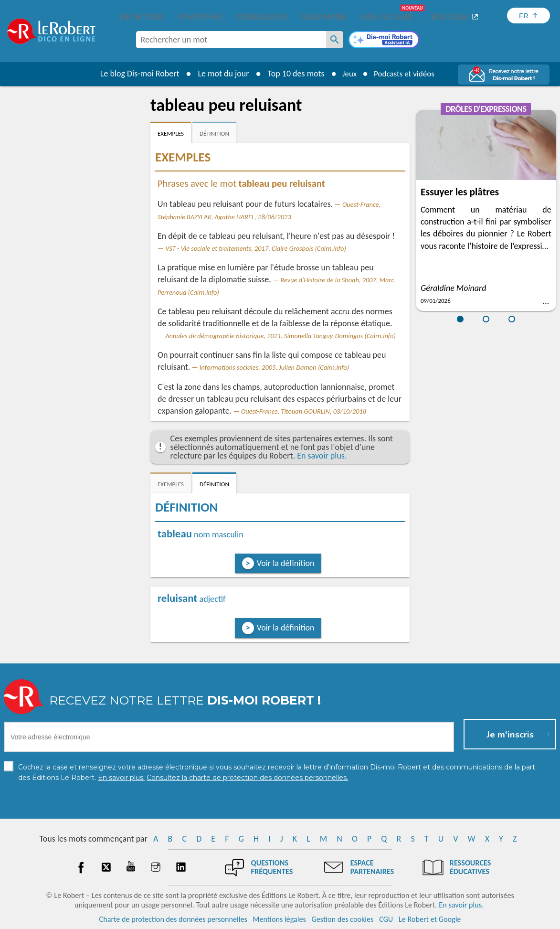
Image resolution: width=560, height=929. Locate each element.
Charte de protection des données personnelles (173, 919)
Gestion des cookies (343, 919)
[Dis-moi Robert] (384, 41)
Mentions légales (280, 919)
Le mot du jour (220, 74)
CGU (386, 919)
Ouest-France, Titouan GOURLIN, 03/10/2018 (304, 411)
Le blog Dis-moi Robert (136, 74)
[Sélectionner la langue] (528, 16)
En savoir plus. (322, 456)
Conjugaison (262, 17)
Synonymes (200, 17)
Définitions (142, 17)
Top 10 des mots (292, 74)
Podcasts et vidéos (405, 74)
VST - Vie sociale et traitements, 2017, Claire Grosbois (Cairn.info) (256, 248)
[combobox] (231, 40)
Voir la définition (286, 563)
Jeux (347, 74)
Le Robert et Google (430, 919)
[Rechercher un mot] (335, 40)
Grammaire (324, 17)
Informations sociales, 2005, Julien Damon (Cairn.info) (274, 367)
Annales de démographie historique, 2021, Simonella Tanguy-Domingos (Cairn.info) (280, 336)
